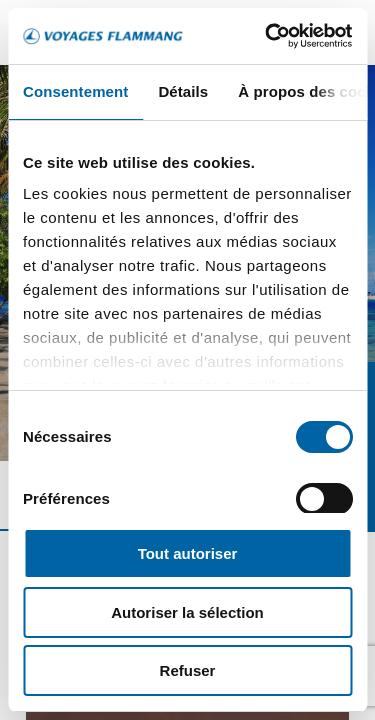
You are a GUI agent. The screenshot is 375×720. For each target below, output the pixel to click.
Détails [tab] (183, 91)
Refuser (188, 670)
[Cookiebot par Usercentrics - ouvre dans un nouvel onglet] (267, 36)
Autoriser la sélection (187, 612)
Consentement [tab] (75, 91)
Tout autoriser (188, 553)
